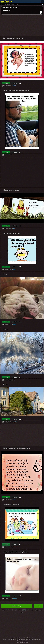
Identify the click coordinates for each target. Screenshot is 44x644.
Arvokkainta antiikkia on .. (12, 505)
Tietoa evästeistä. (6, 10)
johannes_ (15, 599)
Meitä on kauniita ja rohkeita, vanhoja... (16, 448)
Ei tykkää (15, 83)
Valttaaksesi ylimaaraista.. (12, 233)
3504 (24, 610)
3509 (3, 610)
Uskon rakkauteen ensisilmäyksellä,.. (16, 552)
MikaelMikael (15, 547)
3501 (36, 610)
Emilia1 (14, 86)
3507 (12, 610)
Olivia (14, 269)
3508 (8, 610)
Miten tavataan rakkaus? (11, 190)
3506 (16, 610)
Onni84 (14, 325)
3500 (41, 610)
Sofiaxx (14, 500)
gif (5, 4)
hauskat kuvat (11, 4)
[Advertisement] (22, 26)
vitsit (2, 4)
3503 (28, 610)
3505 (20, 610)
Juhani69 (15, 422)
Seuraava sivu (16, 606)
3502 (32, 610)
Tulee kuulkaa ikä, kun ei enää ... (14, 38)
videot (17, 4)
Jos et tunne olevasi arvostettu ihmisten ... (18, 90)
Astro (14, 155)
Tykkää (6, 83)
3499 (22, 613)
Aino (14, 380)
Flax (14, 229)
